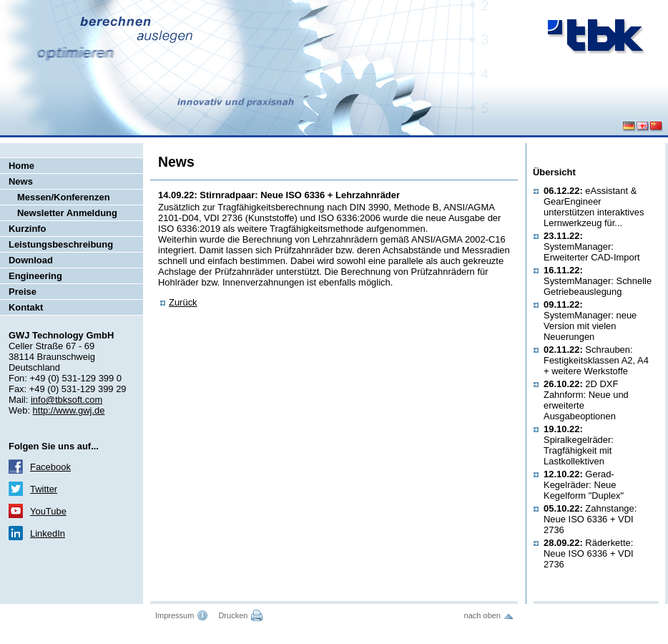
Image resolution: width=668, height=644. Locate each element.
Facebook (50, 467)
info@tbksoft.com (67, 400)
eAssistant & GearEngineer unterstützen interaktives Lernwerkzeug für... (594, 207)
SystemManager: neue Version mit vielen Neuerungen (590, 321)
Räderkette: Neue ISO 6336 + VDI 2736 (589, 553)
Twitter (44, 489)
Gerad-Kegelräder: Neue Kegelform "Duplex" (584, 485)
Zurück (183, 302)
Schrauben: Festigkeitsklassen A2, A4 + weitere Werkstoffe (596, 360)
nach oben (482, 615)
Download (31, 260)
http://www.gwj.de (69, 410)
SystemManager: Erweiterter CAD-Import (592, 247)
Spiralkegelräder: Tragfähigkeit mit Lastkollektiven (579, 445)
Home (21, 166)
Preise (23, 292)
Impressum (175, 615)
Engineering (35, 276)
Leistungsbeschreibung (61, 244)
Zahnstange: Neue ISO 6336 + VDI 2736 (590, 519)
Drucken (233, 615)
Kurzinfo (28, 229)
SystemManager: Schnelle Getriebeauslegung (598, 281)
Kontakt (26, 307)
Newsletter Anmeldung (67, 213)
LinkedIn (48, 533)
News (21, 181)
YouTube (48, 511)
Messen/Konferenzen (64, 197)
